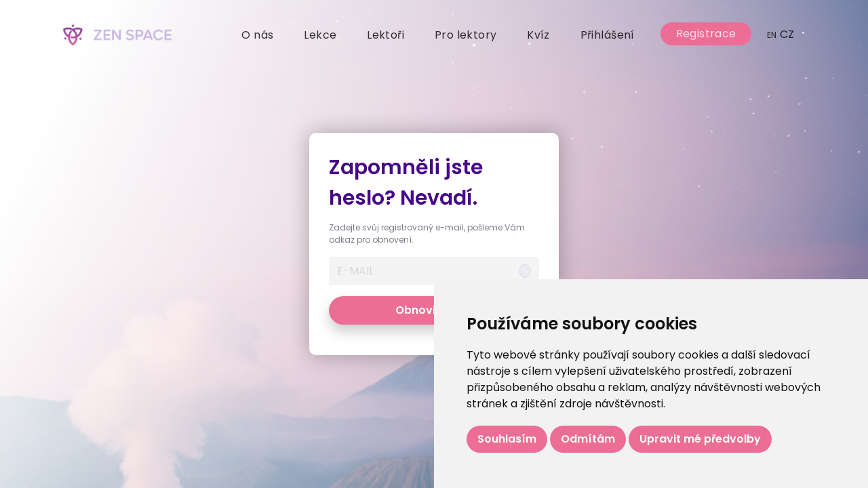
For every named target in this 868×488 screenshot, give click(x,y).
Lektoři (386, 35)
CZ (781, 34)
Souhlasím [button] (507, 439)
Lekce (320, 35)
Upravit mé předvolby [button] (700, 439)
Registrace (706, 34)
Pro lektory (466, 35)
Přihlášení (608, 35)
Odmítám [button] (588, 439)
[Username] (419, 271)
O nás (257, 35)
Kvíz (538, 35)
